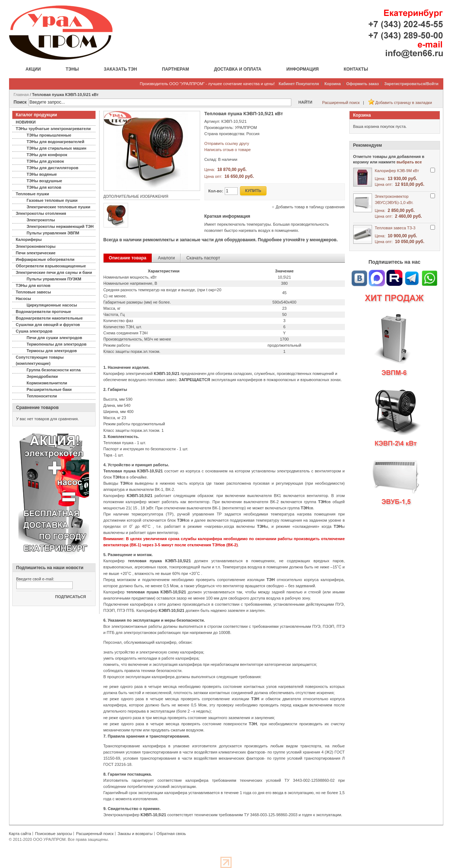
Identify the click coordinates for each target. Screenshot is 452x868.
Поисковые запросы (54, 834)
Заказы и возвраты (135, 834)
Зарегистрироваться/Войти (411, 84)
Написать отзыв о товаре (228, 150)
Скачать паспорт (203, 258)
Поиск (20, 102)
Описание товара (128, 258)
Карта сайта (20, 834)
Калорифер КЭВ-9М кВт (397, 171)
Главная (21, 95)
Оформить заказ (363, 84)
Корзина (333, 84)
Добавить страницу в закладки (404, 103)
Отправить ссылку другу (227, 143)
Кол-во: (216, 191)
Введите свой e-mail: (35, 579)
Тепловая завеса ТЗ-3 (395, 228)
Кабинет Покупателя (299, 84)
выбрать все (409, 162)
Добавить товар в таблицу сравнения (310, 207)
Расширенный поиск (341, 103)
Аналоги (166, 258)
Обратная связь (171, 834)
